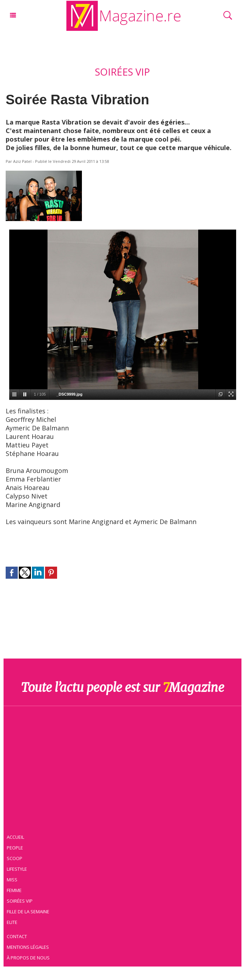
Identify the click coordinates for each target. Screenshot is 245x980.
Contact (18, 936)
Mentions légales (29, 946)
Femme (15, 890)
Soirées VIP (21, 900)
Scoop (16, 858)
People (16, 847)
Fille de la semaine (30, 911)
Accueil (17, 836)
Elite (13, 921)
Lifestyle (18, 868)
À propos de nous (30, 957)
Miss (13, 879)
